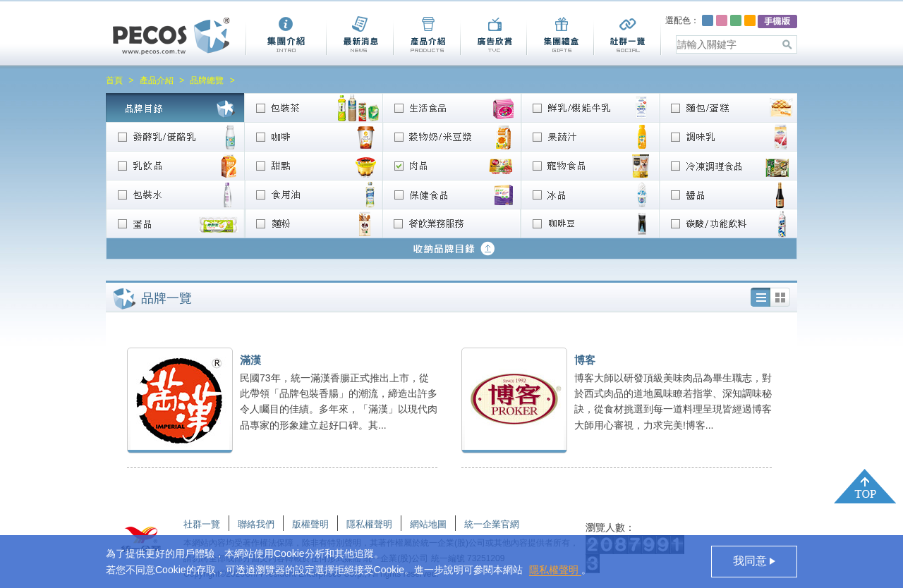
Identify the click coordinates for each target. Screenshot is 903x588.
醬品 (728, 194)
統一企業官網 (492, 524)
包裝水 (175, 194)
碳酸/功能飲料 (728, 223)
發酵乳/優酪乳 (175, 136)
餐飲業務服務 (451, 223)
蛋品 (175, 223)
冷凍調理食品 (728, 165)
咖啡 (313, 136)
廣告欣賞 (493, 36)
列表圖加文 (760, 297)
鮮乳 (590, 108)
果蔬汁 (590, 136)
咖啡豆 (590, 223)
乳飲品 (175, 165)
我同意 (751, 561)
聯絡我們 (256, 524)
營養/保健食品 (451, 194)
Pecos (171, 36)
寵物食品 (590, 165)
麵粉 (313, 223)
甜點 (313, 165)
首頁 (114, 80)
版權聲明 (310, 524)
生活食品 (451, 108)
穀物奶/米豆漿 (451, 136)
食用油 (313, 194)
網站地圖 (428, 524)
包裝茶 (313, 108)
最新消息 (359, 36)
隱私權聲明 (555, 570)
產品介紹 (426, 36)
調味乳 (728, 136)
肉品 (451, 165)
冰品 (590, 194)
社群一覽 (628, 36)
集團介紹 (286, 36)
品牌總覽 (207, 80)
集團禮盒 (560, 36)
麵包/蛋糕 (728, 108)
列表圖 (780, 297)
